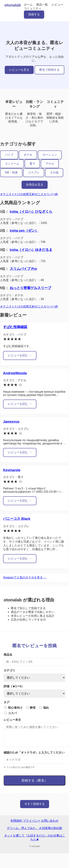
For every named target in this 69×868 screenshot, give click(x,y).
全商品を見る (35, 185)
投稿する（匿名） (35, 785)
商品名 (8, 655)
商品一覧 (42, 5)
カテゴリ (9, 670)
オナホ (28, 155)
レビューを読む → (20, 355)
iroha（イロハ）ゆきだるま (31, 250)
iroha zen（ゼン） (24, 231)
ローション (50, 155)
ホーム (28, 5)
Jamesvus (11, 422)
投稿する (34, 14)
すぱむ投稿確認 (15, 327)
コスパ (11, 713)
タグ (7, 702)
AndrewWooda (15, 373)
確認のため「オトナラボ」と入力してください (34, 757)
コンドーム (12, 164)
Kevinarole (12, 470)
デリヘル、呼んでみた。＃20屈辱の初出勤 (35, 832)
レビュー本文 (12, 720)
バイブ (9, 155)
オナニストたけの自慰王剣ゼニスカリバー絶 (29, 194)
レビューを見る (19, 70)
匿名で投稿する (49, 70)
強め (44, 708)
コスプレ (34, 172)
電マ (32, 164)
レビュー (57, 5)
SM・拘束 (11, 172)
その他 (54, 172)
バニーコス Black (17, 519)
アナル (50, 164)
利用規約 (16, 825)
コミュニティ (33, 8)
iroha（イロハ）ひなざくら (31, 212)
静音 (31, 708)
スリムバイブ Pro (23, 269)
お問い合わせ (50, 825)
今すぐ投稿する (35, 808)
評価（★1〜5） (14, 686)
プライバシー (32, 825)
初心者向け (13, 708)
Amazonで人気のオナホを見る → (25, 577)
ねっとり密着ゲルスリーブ (30, 288)
